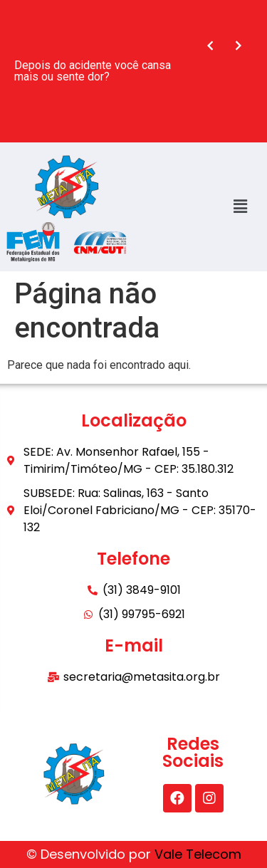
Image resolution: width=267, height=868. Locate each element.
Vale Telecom (198, 854)
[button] (241, 206)
